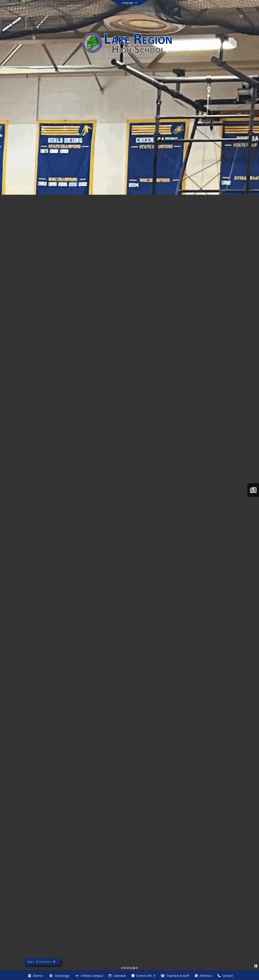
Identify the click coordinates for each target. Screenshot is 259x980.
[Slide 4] (131, 968)
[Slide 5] (134, 968)
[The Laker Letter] (253, 490)
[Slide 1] (122, 968)
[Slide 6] (137, 968)
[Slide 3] (128, 968)
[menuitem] (36, 975)
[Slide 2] (125, 968)
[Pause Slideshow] (256, 966)
